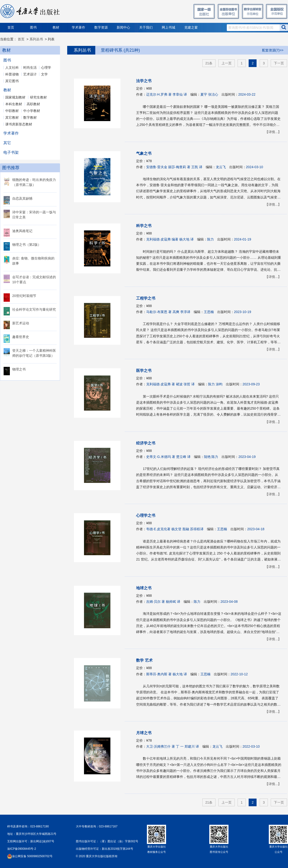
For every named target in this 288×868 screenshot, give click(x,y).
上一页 (227, 63)
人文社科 (12, 68)
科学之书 (144, 226)
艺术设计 (30, 74)
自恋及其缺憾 (22, 198)
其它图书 (12, 81)
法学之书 (144, 81)
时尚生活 (30, 68)
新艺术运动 (21, 323)
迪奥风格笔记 (22, 231)
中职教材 (12, 111)
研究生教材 (38, 97)
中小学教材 (32, 111)
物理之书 (19, 369)
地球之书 (144, 588)
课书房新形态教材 (19, 124)
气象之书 (144, 153)
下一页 (279, 63)
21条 (209, 63)
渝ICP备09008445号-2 (22, 849)
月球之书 (144, 733)
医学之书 (144, 371)
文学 (44, 74)
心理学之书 (146, 515)
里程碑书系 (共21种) (120, 50)
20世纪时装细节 (24, 296)
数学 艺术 (144, 660)
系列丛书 (36, 39)
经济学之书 (146, 443)
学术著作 (78, 28)
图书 (33, 28)
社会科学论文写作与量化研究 (34, 309)
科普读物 (12, 74)
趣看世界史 (21, 337)
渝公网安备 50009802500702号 (32, 856)
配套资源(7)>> (273, 50)
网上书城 (168, 28)
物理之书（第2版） (27, 245)
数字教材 (30, 117)
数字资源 (101, 28)
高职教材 (33, 104)
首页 (11, 28)
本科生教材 (14, 104)
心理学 (46, 68)
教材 (56, 28)
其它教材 (12, 117)
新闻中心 (123, 28)
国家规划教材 (15, 97)
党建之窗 (191, 28)
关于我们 (146, 28)
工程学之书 (146, 298)
